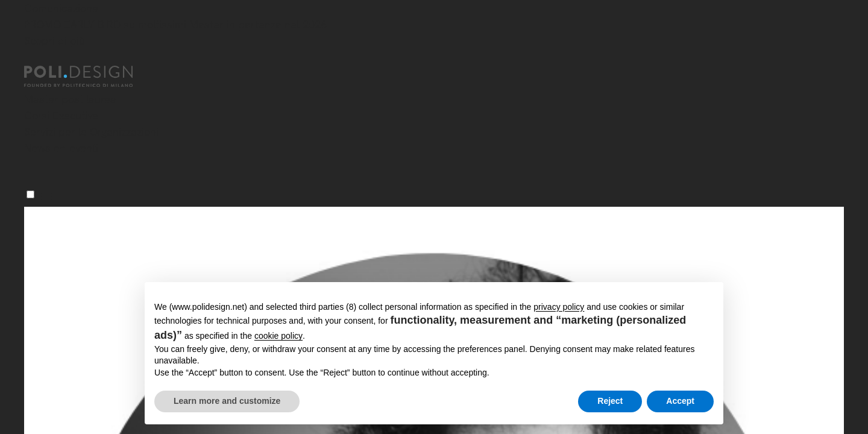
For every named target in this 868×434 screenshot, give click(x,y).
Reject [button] (610, 401)
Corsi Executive (61, 115)
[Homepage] (89, 77)
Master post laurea (70, 99)
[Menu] (30, 194)
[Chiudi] (31, 58)
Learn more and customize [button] (227, 401)
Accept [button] (680, 401)
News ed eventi (61, 148)
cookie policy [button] (278, 336)
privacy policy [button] (559, 307)
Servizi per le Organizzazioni (91, 132)
